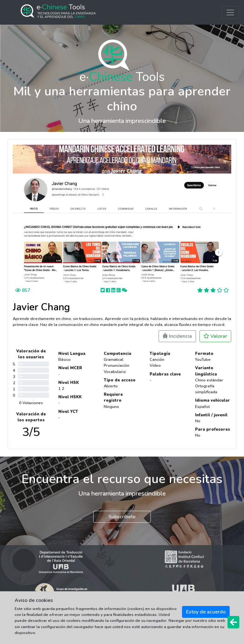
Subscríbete (122, 517)
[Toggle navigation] (230, 12)
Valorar (215, 336)
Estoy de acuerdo (206, 612)
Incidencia (177, 336)
